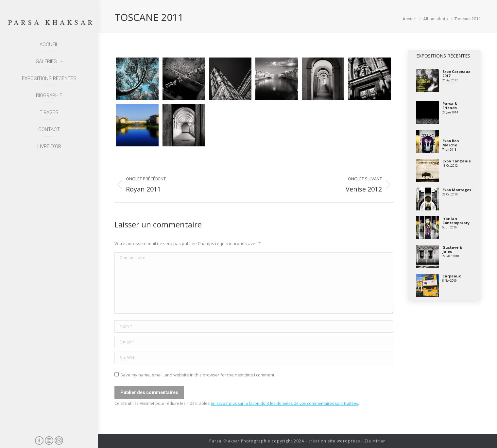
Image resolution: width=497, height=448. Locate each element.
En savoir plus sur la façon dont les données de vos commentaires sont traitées (285, 403)
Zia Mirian (375, 441)
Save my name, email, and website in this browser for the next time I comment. (198, 375)
